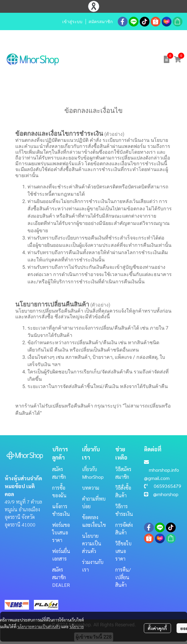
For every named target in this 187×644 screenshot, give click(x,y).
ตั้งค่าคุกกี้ (157, 628)
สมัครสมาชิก (101, 22)
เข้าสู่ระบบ (72, 22)
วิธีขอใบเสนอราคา (123, 551)
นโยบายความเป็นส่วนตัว (39, 626)
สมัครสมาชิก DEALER (61, 577)
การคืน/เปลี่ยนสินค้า (123, 577)
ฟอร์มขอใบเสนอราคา (61, 532)
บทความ (91, 488)
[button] (119, 59)
